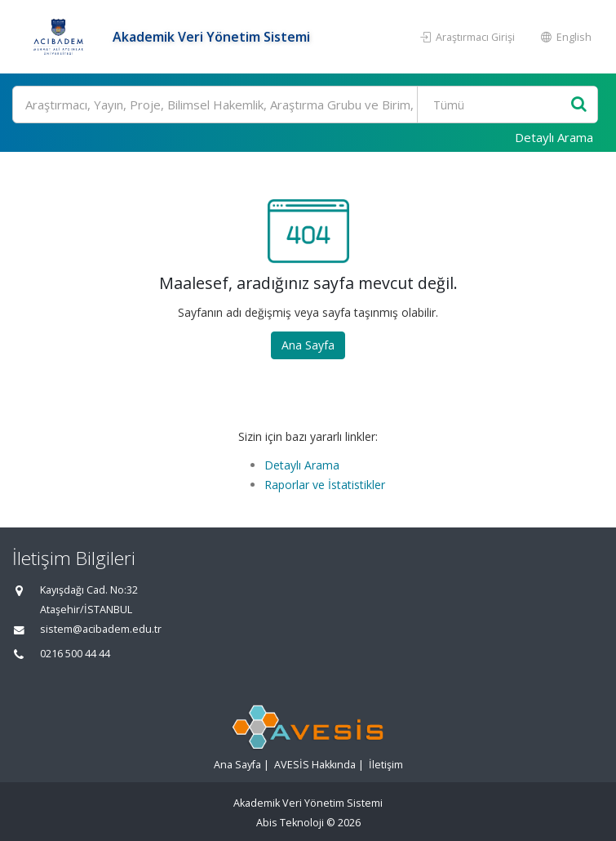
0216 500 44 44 (75, 654)
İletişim (386, 765)
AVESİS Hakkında (315, 765)
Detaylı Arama (554, 137)
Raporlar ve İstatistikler (325, 485)
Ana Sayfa (308, 345)
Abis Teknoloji (290, 823)
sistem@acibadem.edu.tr (101, 629)
